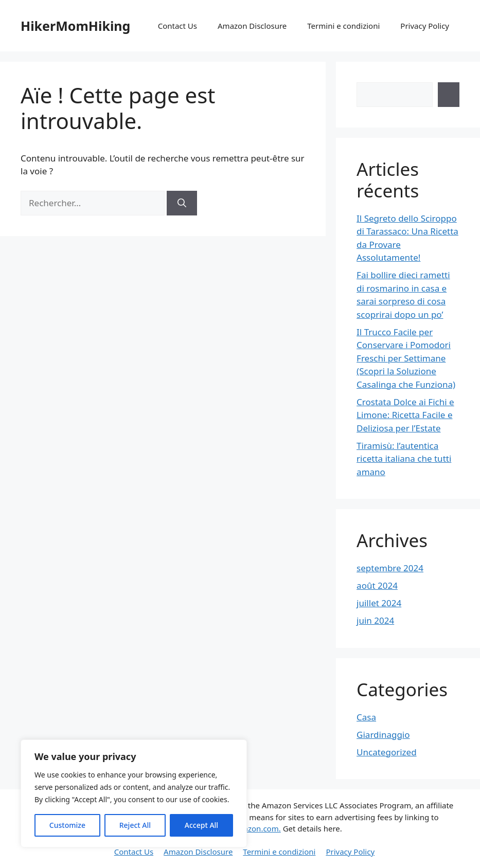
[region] (134, 793)
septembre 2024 (390, 568)
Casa (366, 717)
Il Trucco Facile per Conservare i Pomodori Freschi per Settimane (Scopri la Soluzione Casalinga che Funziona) (406, 358)
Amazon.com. (256, 828)
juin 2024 (375, 620)
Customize (67, 825)
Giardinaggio (383, 735)
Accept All (201, 825)
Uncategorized (387, 752)
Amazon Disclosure (252, 26)
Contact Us (177, 26)
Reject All (135, 825)
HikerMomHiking (75, 26)
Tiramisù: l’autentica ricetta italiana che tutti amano (404, 459)
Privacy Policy (425, 26)
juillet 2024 (379, 603)
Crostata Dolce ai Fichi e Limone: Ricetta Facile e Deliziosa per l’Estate (405, 415)
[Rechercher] (182, 203)
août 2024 (377, 585)
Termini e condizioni (343, 26)
